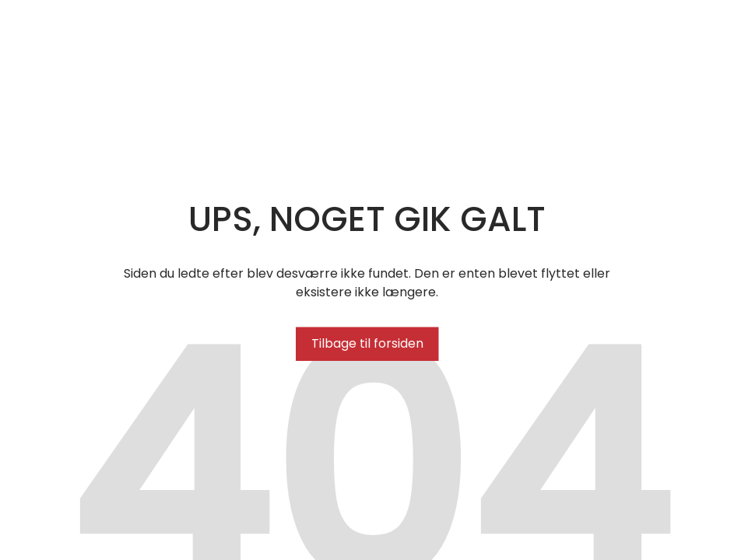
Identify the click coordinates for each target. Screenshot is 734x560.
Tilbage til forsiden (367, 343)
